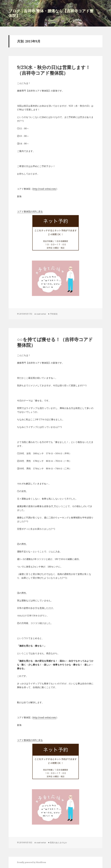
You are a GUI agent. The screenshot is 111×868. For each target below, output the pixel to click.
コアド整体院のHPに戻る (30, 211)
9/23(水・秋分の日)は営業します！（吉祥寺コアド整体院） (54, 70)
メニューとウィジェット (99, 17)
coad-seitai (41, 314)
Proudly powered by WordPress (32, 862)
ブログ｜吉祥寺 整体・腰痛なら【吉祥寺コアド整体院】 (51, 13)
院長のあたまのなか (59, 843)
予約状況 (54, 314)
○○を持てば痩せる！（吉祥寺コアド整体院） (55, 342)
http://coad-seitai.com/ (45, 189)
